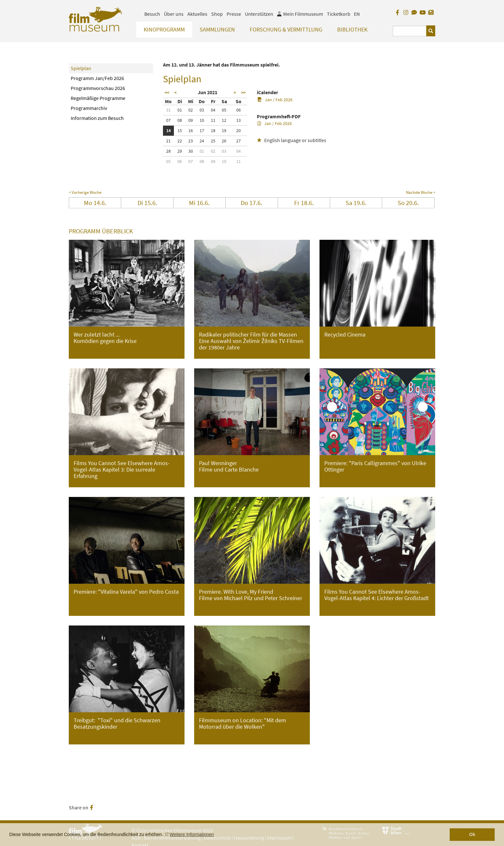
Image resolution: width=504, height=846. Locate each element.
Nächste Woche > (421, 192)
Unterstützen (259, 14)
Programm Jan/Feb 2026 (97, 78)
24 (202, 141)
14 (168, 130)
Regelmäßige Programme (98, 98)
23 (191, 141)
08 (180, 120)
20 (239, 130)
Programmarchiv (89, 108)
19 (224, 130)
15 (180, 130)
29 (180, 151)
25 (213, 141)
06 (239, 110)
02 (191, 110)
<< (167, 93)
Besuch (152, 14)
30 (191, 151)
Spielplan (81, 68)
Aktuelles (197, 14)
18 (213, 130)
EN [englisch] (357, 14)
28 (168, 151)
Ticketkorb (339, 14)
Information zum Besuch (97, 118)
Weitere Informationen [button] (192, 834)
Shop (217, 14)
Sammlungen (217, 29)
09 (191, 120)
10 (202, 120)
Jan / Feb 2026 (275, 100)
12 (224, 120)
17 (202, 130)
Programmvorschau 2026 (98, 88)
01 (180, 110)
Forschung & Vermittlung (286, 29)
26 (224, 141)
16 (191, 130)
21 (168, 141)
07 (168, 120)
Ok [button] (472, 834)
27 (239, 141)
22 (180, 141)
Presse (234, 14)
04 (213, 110)
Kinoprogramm (164, 29)
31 (168, 110)
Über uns (174, 14)
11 (213, 120)
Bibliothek (352, 29)
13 (239, 120)
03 (202, 110)
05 (224, 110)
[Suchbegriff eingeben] (410, 31)
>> (243, 93)
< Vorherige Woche (85, 192)
